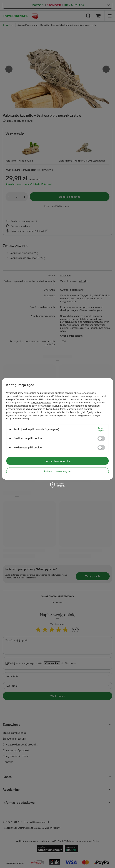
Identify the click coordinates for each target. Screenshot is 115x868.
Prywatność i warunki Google (54, 406)
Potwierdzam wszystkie (58, 461)
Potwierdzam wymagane (57, 471)
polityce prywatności (41, 403)
